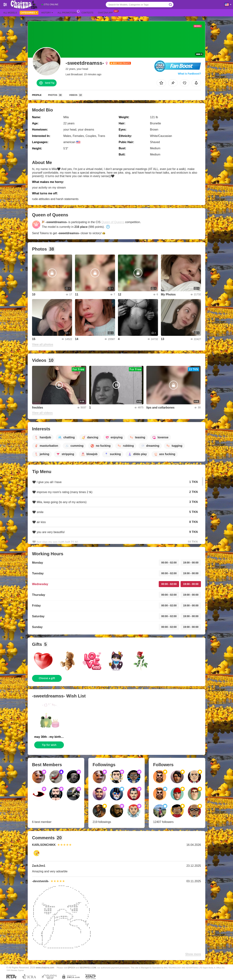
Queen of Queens (113, 222)
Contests (87, 13)
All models (10, 13)
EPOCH (71, 968)
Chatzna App (106, 12)
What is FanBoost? (189, 74)
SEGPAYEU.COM (88, 968)
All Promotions (68, 12)
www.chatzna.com (45, 968)
